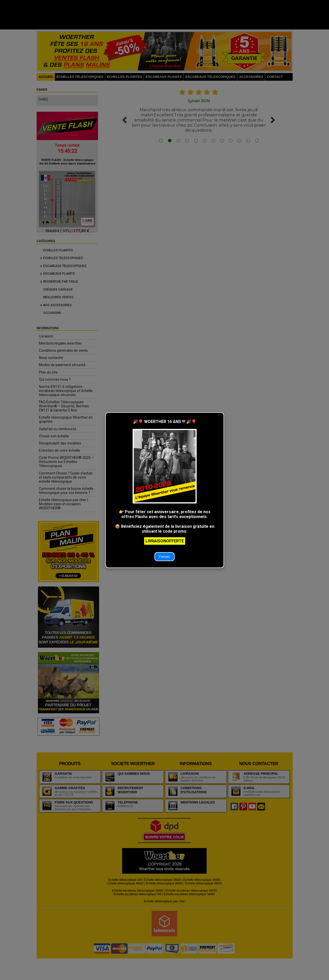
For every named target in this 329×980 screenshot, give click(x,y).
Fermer (164, 557)
